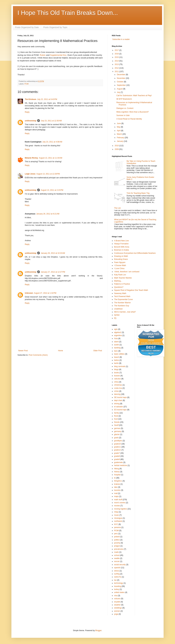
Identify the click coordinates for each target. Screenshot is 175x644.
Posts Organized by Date (27, 27)
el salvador (119, 407)
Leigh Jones (30, 174)
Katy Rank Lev (120, 275)
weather (117, 605)
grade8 (117, 456)
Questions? (119, 287)
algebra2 (118, 332)
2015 (117, 57)
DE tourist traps (120, 397)
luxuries (117, 490)
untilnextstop (31, 121)
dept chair (118, 400)
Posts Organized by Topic (55, 27)
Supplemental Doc (58, 55)
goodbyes (118, 441)
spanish (117, 568)
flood (116, 416)
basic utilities (119, 354)
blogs (116, 369)
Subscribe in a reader (121, 39)
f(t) (115, 318)
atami (116, 342)
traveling (118, 586)
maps (116, 496)
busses (117, 376)
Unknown (29, 293)
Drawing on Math (121, 256)
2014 (117, 61)
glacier (117, 434)
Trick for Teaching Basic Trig (138, 193)
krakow (117, 484)
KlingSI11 (118, 481)
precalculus (119, 549)
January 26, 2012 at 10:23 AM (53, 253)
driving (117, 404)
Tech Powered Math (122, 296)
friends (117, 422)
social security (120, 565)
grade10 (117, 444)
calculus (117, 379)
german (117, 428)
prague (117, 546)
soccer (117, 561)
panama (117, 527)
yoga (116, 614)
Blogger (98, 630)
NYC (116, 524)
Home (61, 351)
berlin (116, 363)
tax (115, 580)
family (116, 413)
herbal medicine (121, 465)
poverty (117, 543)
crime (116, 391)
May (119, 127)
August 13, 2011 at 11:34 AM (51, 158)
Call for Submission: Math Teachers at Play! (134, 96)
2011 (117, 72)
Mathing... (118, 281)
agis (116, 329)
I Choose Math (120, 265)
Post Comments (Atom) (38, 355)
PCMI (27, 84)
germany (118, 431)
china (116, 382)
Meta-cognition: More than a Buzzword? (133, 112)
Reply (27, 112)
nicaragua (118, 518)
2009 (117, 149)
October (120, 82)
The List (117, 208)
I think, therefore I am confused (127, 272)
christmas (118, 385)
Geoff (116, 425)
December (121, 75)
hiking (116, 469)
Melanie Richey (31, 158)
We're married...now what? (125, 312)
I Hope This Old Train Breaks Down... (68, 13)
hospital (117, 475)
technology (119, 583)
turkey (117, 589)
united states (119, 592)
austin (117, 345)
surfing (117, 574)
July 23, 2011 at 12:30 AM (51, 121)
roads (116, 552)
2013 (117, 64)
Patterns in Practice (122, 284)
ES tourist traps (120, 410)
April (119, 131)
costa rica (118, 388)
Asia (116, 338)
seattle (117, 558)
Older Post (98, 351)
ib (115, 478)
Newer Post (23, 351)
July (119, 92)
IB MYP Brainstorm (124, 99)
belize (116, 360)
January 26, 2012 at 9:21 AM (48, 214)
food (116, 419)
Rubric (43, 55)
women (117, 611)
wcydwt (117, 602)
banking (117, 348)
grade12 (117, 450)
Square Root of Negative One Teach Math (131, 290)
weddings (118, 608)
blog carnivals (120, 366)
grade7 (117, 453)
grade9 (117, 459)
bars (116, 351)
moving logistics (121, 509)
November (121, 78)
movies (117, 506)
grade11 (117, 447)
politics (117, 540)
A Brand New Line (121, 241)
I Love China (119, 268)
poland (117, 537)
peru (116, 534)
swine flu (118, 577)
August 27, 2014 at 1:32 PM (45, 293)
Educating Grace (121, 259)
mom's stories (120, 503)
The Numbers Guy (122, 306)
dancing (117, 394)
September (122, 85)
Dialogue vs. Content (125, 108)
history (117, 472)
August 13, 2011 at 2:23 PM (52, 190)
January (120, 141)
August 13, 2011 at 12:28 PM (48, 174)
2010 (117, 146)
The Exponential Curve (123, 299)
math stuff (118, 500)
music (116, 515)
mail (116, 493)
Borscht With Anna (122, 247)
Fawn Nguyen (120, 262)
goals (116, 438)
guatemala (118, 462)
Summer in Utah (123, 115)
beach (117, 357)
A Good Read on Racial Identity (129, 119)
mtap (116, 512)
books (117, 373)
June (119, 123)
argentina (118, 335)
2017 (117, 50)
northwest (118, 521)
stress (117, 571)
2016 (117, 54)
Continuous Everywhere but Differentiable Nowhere (135, 253)
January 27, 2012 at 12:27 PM (53, 272)
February (121, 138)
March (120, 134)
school (117, 555)
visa (116, 596)
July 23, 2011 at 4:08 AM (52, 142)
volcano (117, 599)
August (120, 89)
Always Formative (121, 244)
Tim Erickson (31, 99)
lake (116, 487)
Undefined (118, 309)
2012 (117, 68)
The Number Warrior (122, 303)
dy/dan (117, 315)
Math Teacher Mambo (123, 278)
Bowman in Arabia (122, 250)
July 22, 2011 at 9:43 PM (47, 99)
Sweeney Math (120, 293)
